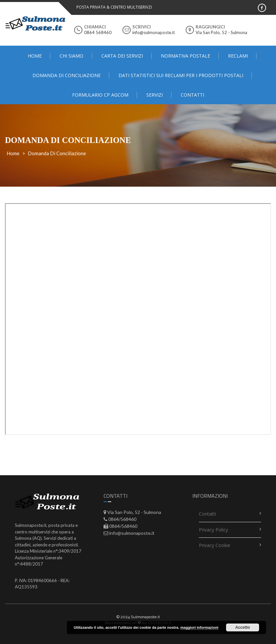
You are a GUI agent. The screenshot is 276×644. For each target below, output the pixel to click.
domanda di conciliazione (67, 75)
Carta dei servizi (122, 56)
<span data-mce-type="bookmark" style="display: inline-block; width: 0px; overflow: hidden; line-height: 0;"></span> (138, 319)
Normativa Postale (185, 56)
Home (35, 56)
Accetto (243, 627)
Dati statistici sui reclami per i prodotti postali (181, 75)
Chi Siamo (71, 56)
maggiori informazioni (199, 627)
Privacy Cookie (215, 545)
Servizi (155, 95)
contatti (192, 95)
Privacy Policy (213, 530)
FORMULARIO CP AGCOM (100, 95)
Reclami (238, 56)
